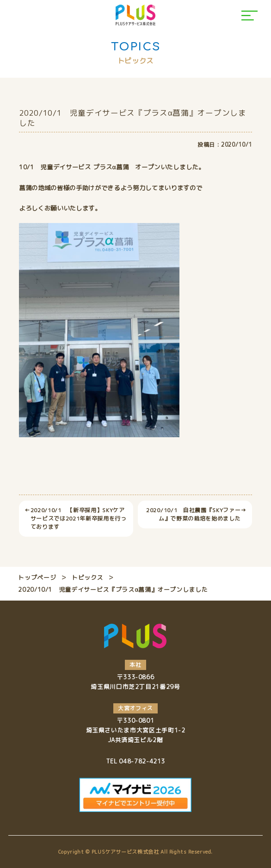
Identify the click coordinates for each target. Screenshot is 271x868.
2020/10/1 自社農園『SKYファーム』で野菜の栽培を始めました (196, 515)
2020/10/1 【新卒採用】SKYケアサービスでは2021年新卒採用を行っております (76, 519)
